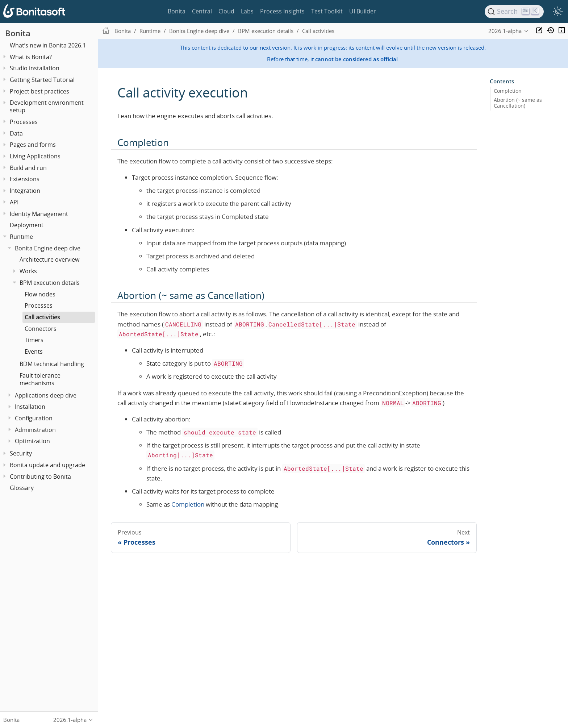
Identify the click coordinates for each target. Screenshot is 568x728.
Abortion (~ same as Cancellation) (518, 103)
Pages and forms (33, 145)
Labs (247, 11)
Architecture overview (49, 259)
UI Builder (363, 11)
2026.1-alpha (505, 31)
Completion (188, 504)
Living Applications (35, 156)
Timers (34, 340)
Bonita (177, 11)
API (14, 202)
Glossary (22, 488)
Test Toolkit (327, 11)
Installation (30, 407)
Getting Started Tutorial (42, 80)
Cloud (226, 11)
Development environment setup (47, 106)
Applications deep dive (46, 395)
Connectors (41, 329)
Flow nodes (40, 294)
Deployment (27, 225)
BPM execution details (50, 283)
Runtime (21, 237)
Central (202, 11)
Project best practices (39, 91)
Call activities (42, 317)
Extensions (25, 179)
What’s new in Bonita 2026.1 (48, 45)
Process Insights (282, 11)
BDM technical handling (52, 364)
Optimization (32, 441)
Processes (39, 305)
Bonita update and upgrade (47, 465)
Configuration (34, 418)
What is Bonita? (31, 57)
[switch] (557, 12)
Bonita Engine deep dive (48, 248)
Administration (35, 430)
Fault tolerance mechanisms (40, 379)
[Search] (514, 12)
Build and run (28, 168)
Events (34, 351)
